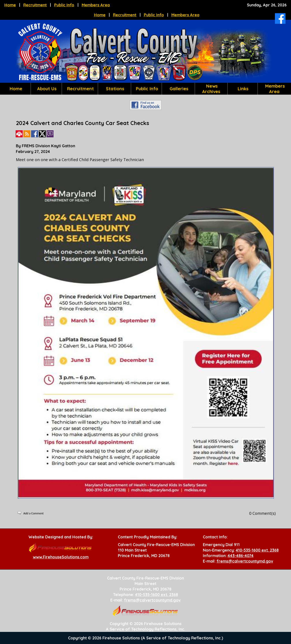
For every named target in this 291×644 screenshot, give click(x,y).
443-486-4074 (241, 556)
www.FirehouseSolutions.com (61, 557)
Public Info (64, 5)
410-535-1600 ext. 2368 (257, 550)
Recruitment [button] (80, 89)
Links (242, 89)
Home (10, 5)
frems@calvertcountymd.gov (245, 561)
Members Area (96, 5)
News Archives (211, 89)
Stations (114, 89)
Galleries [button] (178, 89)
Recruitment (35, 5)
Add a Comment (33, 513)
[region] (145, 89)
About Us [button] (46, 89)
